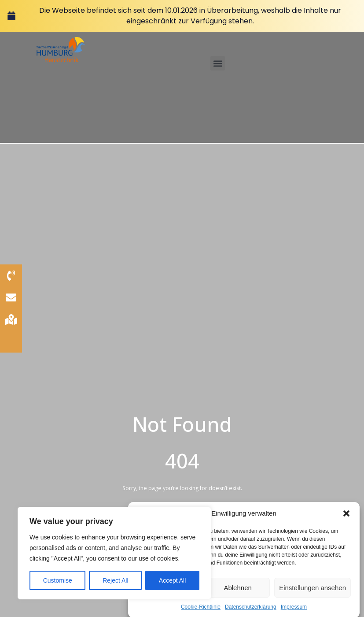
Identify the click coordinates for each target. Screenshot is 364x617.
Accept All (172, 580)
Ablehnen (237, 593)
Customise (58, 580)
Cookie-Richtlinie (201, 612)
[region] (114, 553)
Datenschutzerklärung (251, 612)
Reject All (115, 580)
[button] (346, 519)
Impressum (294, 612)
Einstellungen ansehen (313, 593)
